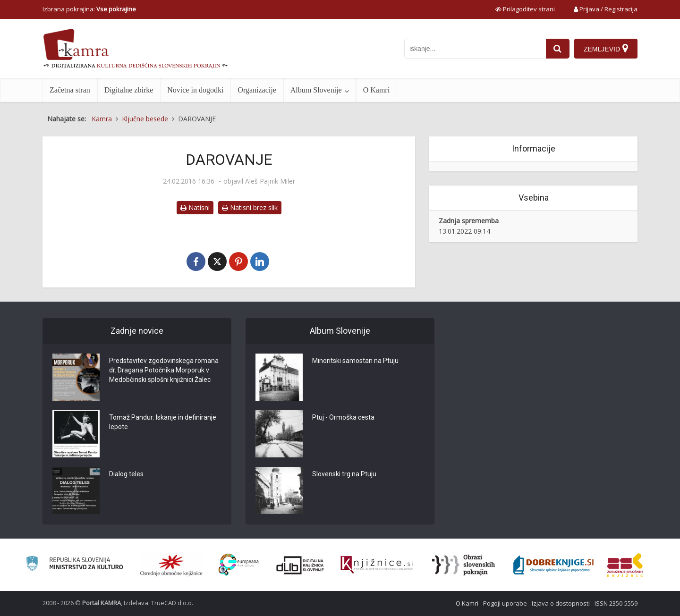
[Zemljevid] (606, 49)
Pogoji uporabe (505, 603)
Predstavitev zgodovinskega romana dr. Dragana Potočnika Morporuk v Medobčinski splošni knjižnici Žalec (164, 370)
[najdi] (558, 49)
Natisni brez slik (250, 207)
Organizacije (257, 90)
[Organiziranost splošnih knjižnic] (171, 565)
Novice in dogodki (195, 90)
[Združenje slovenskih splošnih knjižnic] (377, 565)
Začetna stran (70, 90)
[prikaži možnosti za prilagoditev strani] (525, 9)
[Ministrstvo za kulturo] (74, 565)
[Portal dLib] (300, 565)
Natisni (195, 207)
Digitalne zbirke (129, 90)
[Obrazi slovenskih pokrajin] (463, 565)
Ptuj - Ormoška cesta (343, 417)
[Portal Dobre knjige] (553, 565)
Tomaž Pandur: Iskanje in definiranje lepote (163, 422)
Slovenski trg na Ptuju (344, 474)
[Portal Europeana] (239, 565)
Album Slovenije (316, 90)
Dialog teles (126, 474)
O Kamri (376, 90)
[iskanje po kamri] (475, 49)
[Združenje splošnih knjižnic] (625, 565)
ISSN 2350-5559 (616, 603)
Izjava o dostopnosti (561, 603)
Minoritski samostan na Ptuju (355, 361)
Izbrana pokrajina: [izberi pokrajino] (89, 9)
